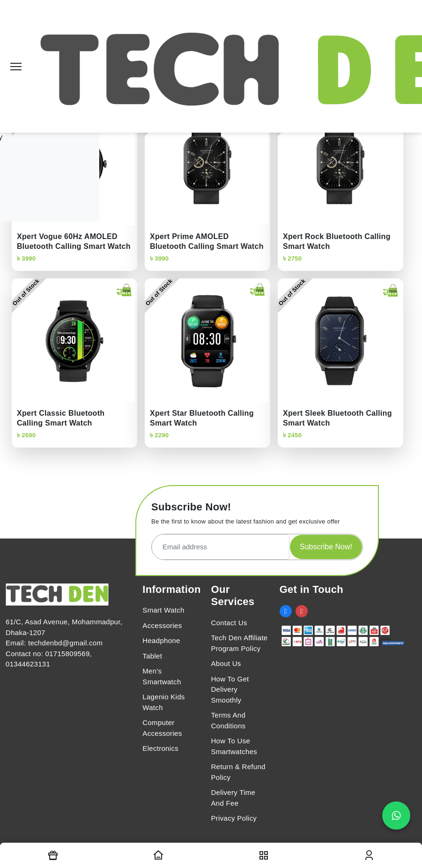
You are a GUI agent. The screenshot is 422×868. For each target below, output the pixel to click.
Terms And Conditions (228, 720)
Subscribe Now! (326, 547)
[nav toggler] (264, 855)
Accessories (162, 625)
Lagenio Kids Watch (163, 702)
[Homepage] (158, 855)
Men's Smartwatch (162, 676)
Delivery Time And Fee (233, 798)
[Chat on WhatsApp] (396, 816)
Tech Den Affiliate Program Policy (239, 643)
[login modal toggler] (369, 855)
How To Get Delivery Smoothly (230, 689)
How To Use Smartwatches (234, 746)
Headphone (161, 640)
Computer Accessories (162, 728)
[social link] (286, 611)
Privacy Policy (234, 818)
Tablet (152, 656)
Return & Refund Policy (238, 772)
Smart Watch (163, 610)
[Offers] (53, 855)
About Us (226, 663)
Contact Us (229, 623)
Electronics (160, 748)
